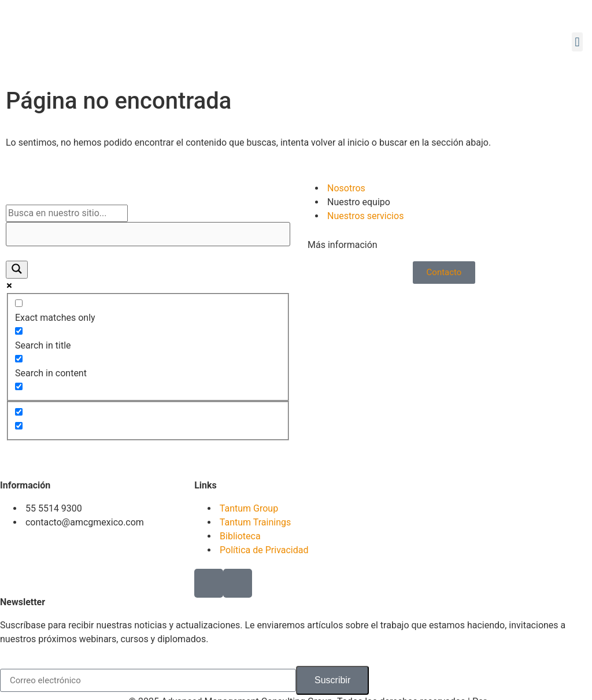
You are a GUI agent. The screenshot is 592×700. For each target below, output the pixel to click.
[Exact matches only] (19, 303)
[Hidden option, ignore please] (19, 412)
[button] (577, 42)
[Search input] (67, 213)
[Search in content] (19, 359)
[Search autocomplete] (148, 234)
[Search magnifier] (17, 270)
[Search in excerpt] (19, 386)
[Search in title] (19, 331)
